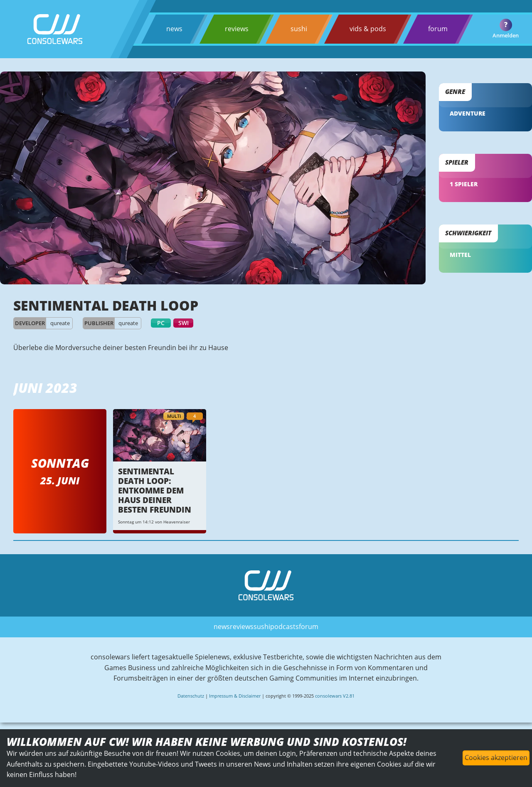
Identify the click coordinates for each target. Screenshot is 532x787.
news (174, 29)
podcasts (284, 627)
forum (438, 29)
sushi (299, 29)
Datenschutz (191, 696)
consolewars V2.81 (335, 696)
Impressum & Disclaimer (235, 696)
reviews (237, 29)
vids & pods (368, 29)
